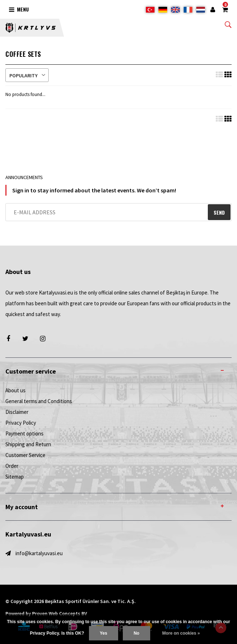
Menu (19, 9)
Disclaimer (17, 412)
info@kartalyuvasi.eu (39, 553)
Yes (104, 633)
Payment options (24, 433)
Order (12, 466)
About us (15, 390)
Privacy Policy (21, 423)
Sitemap (15, 477)
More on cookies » (181, 633)
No (137, 633)
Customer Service (25, 455)
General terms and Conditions (39, 401)
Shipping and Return (28, 444)
